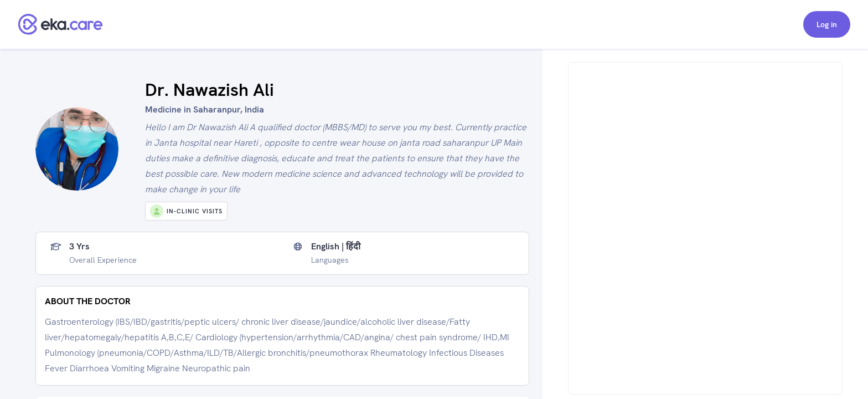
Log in (827, 24)
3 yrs (79, 247)
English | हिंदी (336, 247)
